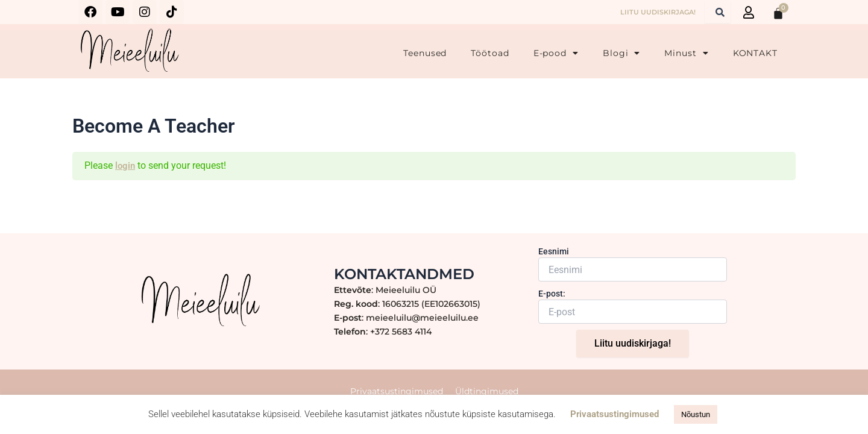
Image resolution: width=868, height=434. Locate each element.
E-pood (556, 53)
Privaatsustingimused (615, 414)
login (126, 165)
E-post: (552, 300)
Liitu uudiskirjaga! (633, 349)
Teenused (425, 53)
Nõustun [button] (696, 414)
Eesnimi (554, 257)
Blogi (621, 53)
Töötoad (490, 53)
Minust (686, 53)
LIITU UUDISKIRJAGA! (658, 12)
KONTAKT (755, 53)
